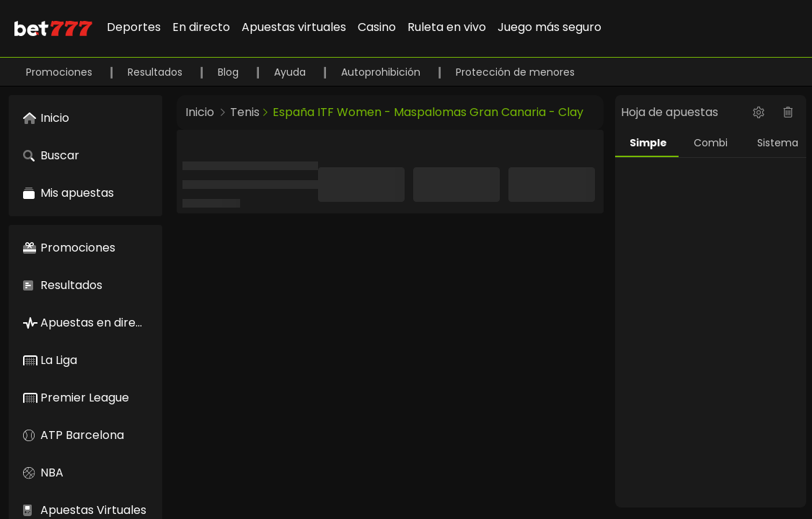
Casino (377, 27)
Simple (648, 143)
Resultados (156, 72)
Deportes (134, 27)
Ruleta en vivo (447, 27)
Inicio (200, 112)
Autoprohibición (382, 72)
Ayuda (291, 72)
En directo (201, 27)
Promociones (61, 72)
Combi (711, 143)
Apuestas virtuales (294, 27)
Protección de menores (515, 72)
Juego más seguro (550, 27)
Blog (230, 72)
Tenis (245, 112)
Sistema (778, 143)
